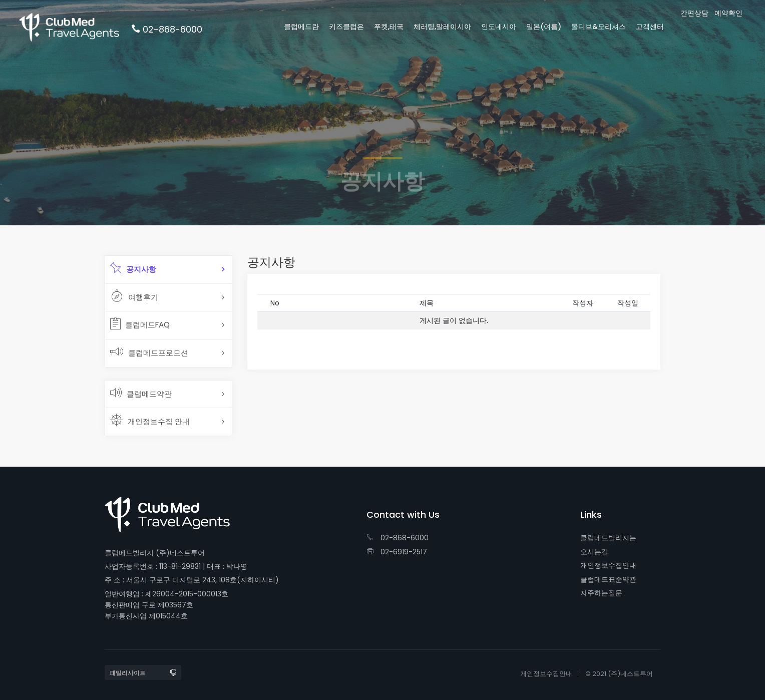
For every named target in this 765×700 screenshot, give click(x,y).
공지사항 (133, 268)
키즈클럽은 (346, 27)
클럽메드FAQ (140, 323)
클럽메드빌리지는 (608, 538)
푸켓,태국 (389, 27)
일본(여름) (544, 27)
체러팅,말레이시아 (442, 27)
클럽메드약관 (141, 393)
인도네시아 (499, 27)
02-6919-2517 (397, 552)
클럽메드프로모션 (149, 352)
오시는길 (594, 552)
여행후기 (134, 296)
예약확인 (728, 13)
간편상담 (694, 13)
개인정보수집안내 (608, 565)
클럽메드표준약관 (608, 579)
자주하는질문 (601, 593)
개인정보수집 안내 (150, 420)
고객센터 (650, 27)
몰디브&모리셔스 (599, 27)
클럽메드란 (301, 27)
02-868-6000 (398, 538)
